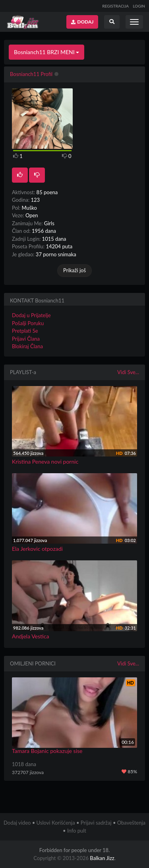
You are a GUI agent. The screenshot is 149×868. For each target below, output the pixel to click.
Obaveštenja (131, 823)
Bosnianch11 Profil (31, 74)
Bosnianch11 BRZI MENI (46, 52)
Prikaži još (74, 270)
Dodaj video (17, 823)
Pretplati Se (25, 331)
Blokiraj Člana (27, 346)
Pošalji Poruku (28, 323)
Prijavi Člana (26, 339)
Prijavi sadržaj (96, 823)
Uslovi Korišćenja (56, 823)
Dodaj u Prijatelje (31, 315)
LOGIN (139, 6)
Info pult (77, 831)
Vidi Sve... (128, 372)
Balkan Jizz (102, 858)
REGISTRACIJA (115, 6)
